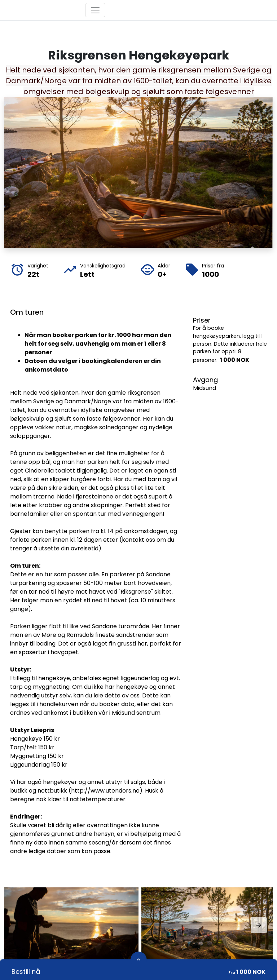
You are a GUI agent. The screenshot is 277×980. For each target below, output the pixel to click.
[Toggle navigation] (95, 10)
